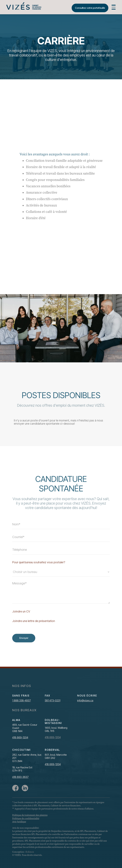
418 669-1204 (20, 737)
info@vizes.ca (85, 700)
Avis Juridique (19, 822)
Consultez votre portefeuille (90, 8)
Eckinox (30, 852)
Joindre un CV (21, 619)
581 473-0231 (53, 700)
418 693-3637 (20, 777)
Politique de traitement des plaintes (30, 815)
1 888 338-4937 (22, 700)
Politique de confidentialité (26, 818)
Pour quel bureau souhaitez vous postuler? (39, 570)
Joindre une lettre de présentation (34, 629)
